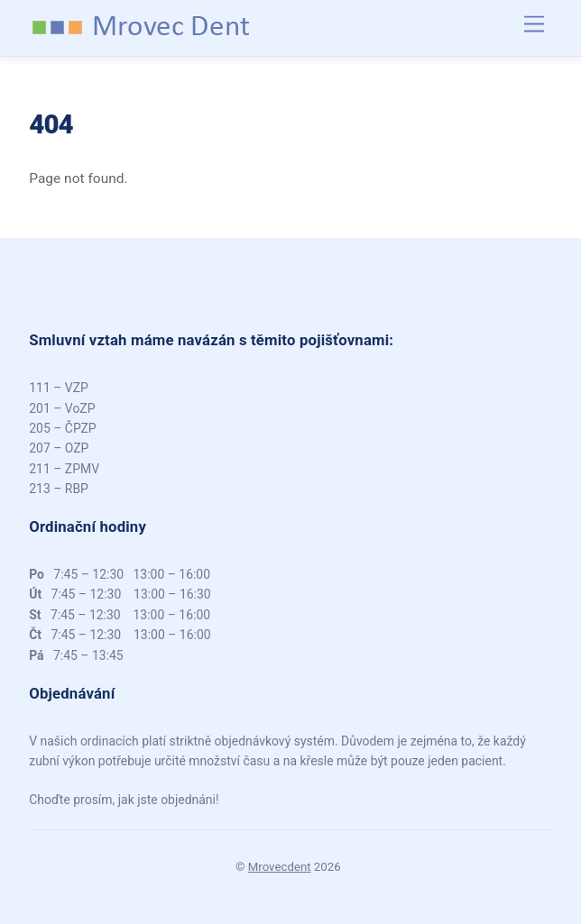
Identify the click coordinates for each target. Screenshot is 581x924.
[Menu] (534, 25)
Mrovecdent (280, 867)
